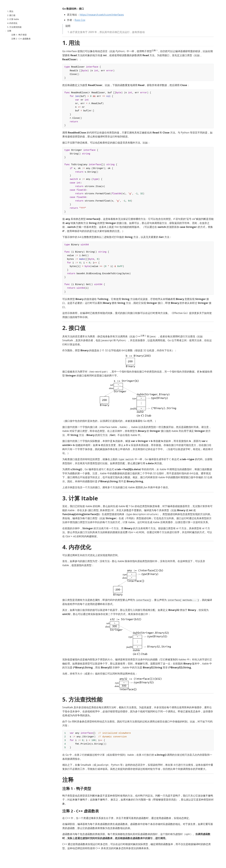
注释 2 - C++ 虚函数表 (21, 39)
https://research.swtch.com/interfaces (102, 15)
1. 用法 (10, 11)
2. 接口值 (11, 15)
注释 (9, 31)
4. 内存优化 (12, 23)
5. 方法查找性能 (14, 27)
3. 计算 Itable (13, 19)
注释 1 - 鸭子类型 (19, 35)
